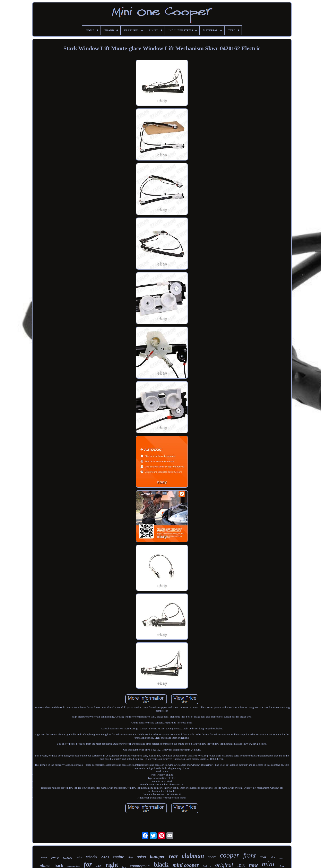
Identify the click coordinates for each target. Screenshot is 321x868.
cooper (229, 855)
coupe (44, 858)
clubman (193, 856)
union (141, 857)
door (263, 857)
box (281, 858)
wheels (91, 857)
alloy (130, 858)
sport (212, 857)
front (249, 855)
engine (118, 857)
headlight (67, 858)
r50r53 (105, 857)
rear (173, 856)
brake (79, 857)
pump (55, 857)
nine (273, 857)
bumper (157, 856)
